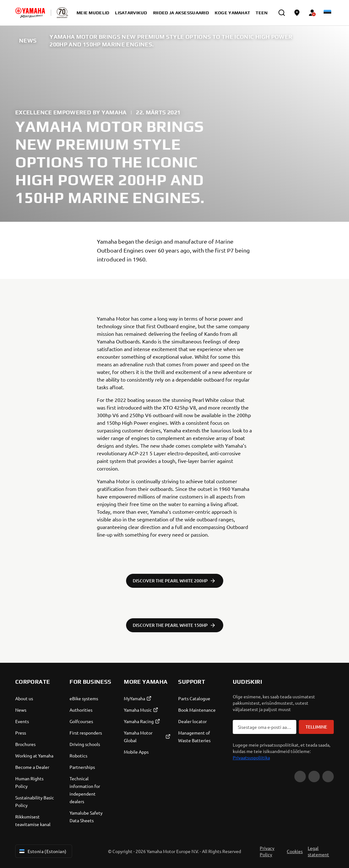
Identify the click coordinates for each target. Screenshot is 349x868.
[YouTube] (300, 776)
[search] (282, 13)
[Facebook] (314, 776)
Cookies (295, 851)
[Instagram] (328, 776)
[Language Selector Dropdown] (327, 13)
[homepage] (30, 13)
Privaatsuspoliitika (251, 757)
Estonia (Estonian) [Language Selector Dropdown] (42, 851)
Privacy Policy (267, 851)
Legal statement (318, 851)
